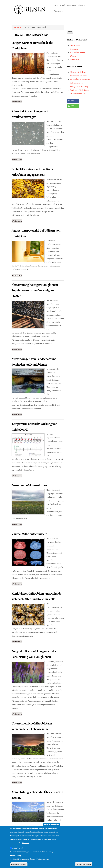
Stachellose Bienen (78, 52)
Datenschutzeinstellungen (52, 824)
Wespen (73, 56)
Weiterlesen (17, 101)
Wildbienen (75, 60)
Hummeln (74, 49)
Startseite (17, 27)
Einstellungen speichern (19, 864)
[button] (73, 101)
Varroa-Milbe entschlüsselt (29, 534)
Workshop (58, 11)
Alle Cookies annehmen (84, 864)
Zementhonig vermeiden (80, 79)
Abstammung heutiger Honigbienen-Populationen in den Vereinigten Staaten (35, 291)
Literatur (82, 5)
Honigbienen (75, 45)
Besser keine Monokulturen (29, 486)
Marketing (16, 855)
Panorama (72, 5)
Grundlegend (18, 848)
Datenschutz (26, 843)
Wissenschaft (60, 5)
